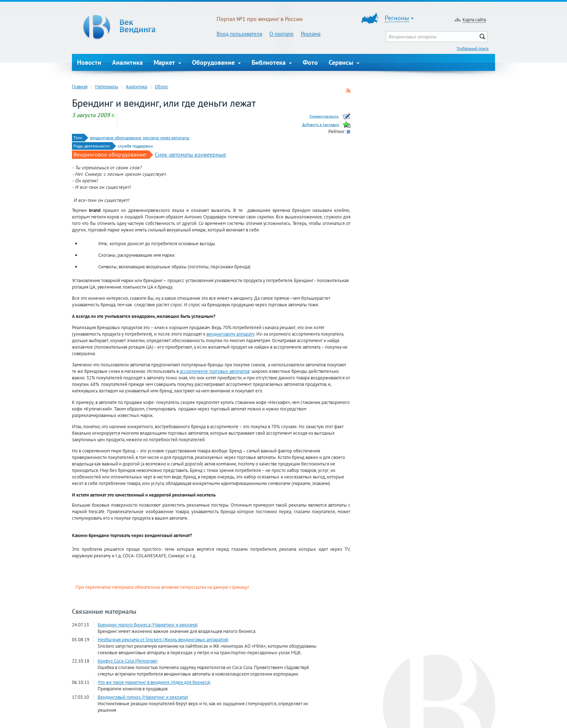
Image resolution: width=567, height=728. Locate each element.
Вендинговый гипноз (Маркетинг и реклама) (143, 697)
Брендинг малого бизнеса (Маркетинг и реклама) (148, 625)
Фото (310, 62)
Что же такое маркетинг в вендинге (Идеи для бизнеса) (154, 682)
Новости (89, 62)
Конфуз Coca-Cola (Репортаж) (128, 661)
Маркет (167, 62)
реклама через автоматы (166, 138)
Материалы (107, 86)
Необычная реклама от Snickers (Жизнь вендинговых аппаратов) (163, 639)
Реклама (311, 34)
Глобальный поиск (473, 48)
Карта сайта (474, 20)
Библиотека (272, 62)
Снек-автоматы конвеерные (190, 154)
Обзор (161, 86)
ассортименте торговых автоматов (215, 371)
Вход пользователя (239, 34)
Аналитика (127, 62)
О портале (282, 34)
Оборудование (216, 62)
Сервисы (344, 62)
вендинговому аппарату (231, 334)
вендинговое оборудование (116, 138)
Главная (80, 86)
